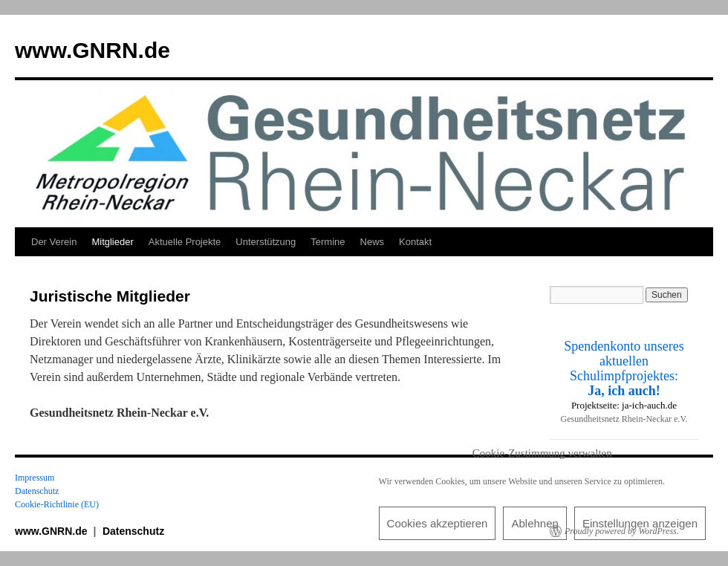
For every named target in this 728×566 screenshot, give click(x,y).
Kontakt (415, 242)
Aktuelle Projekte (185, 242)
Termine (328, 242)
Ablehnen (534, 523)
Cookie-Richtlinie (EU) (57, 504)
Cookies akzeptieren (438, 523)
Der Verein (54, 242)
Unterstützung (266, 242)
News (373, 242)
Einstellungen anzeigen (640, 523)
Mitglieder (112, 242)
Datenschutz (37, 491)
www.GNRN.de (92, 50)
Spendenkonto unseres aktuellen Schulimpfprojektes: (624, 368)
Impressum (35, 478)
